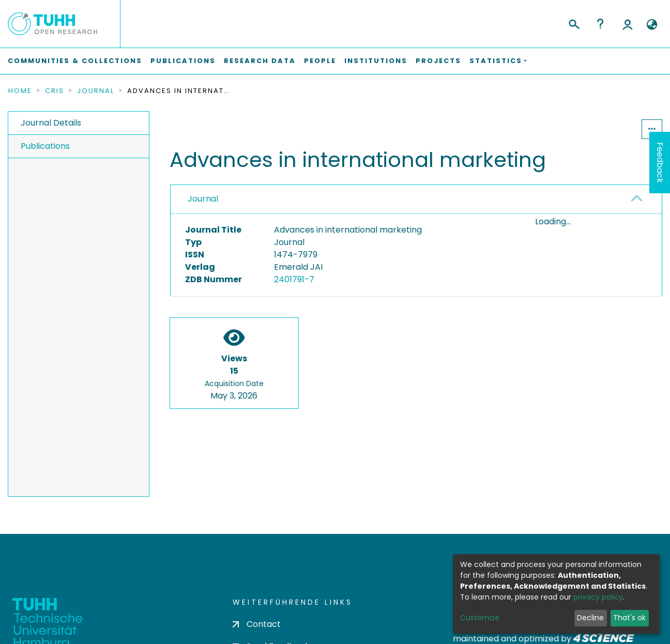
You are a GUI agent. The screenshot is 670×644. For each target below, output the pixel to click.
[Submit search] (574, 23)
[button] (652, 25)
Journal (96, 91)
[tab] (416, 200)
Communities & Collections (75, 61)
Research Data (260, 61)
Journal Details (51, 123)
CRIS (55, 91)
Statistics (610, 129)
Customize (480, 618)
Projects (438, 61)
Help (600, 24)
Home (20, 91)
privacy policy (598, 597)
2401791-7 (294, 279)
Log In (628, 24)
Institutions (376, 61)
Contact (257, 624)
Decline (590, 618)
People (320, 61)
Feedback (660, 163)
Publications (183, 61)
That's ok (629, 618)
